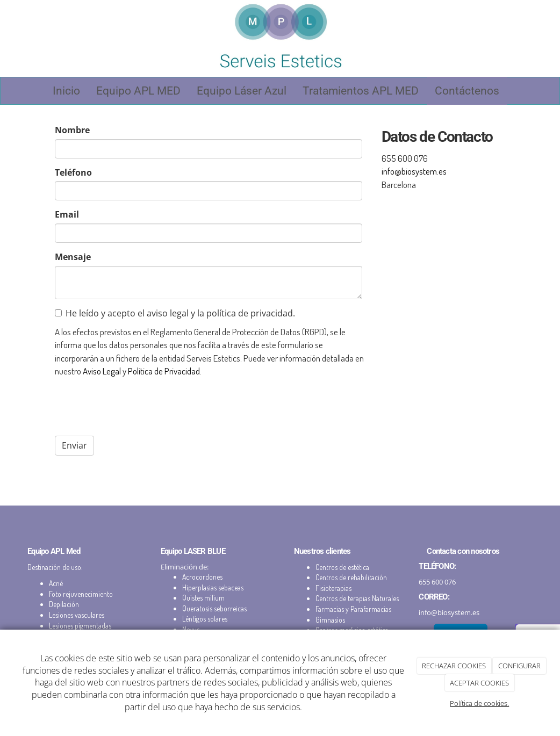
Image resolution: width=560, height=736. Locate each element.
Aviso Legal (102, 371)
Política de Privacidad (164, 371)
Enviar (74, 445)
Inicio (66, 91)
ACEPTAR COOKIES (479, 683)
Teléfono (73, 172)
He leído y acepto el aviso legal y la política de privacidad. (175, 313)
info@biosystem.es (414, 171)
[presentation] (137, 407)
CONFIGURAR (519, 666)
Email (67, 214)
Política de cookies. (479, 703)
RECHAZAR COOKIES (454, 666)
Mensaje (73, 257)
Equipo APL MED (138, 91)
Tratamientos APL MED (361, 91)
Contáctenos (467, 91)
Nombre (72, 130)
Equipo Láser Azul (242, 91)
